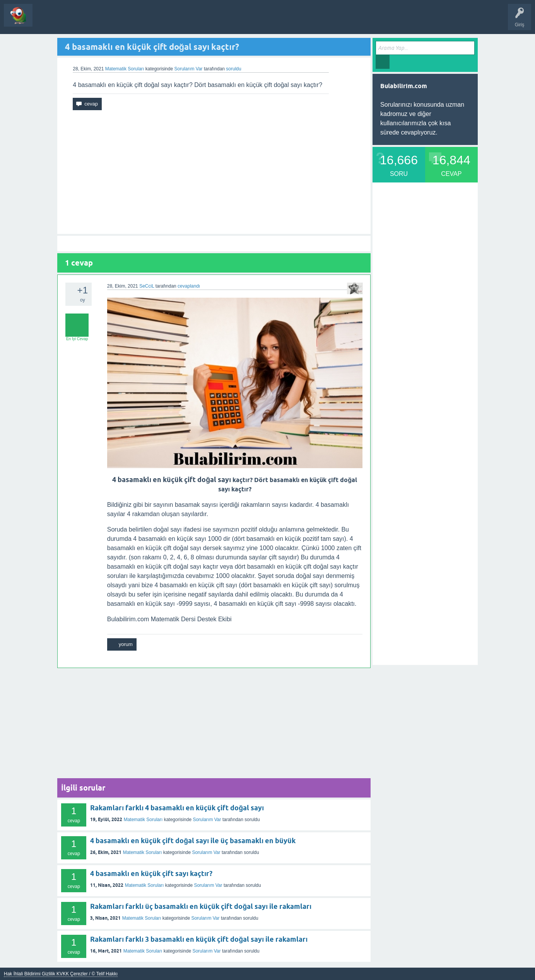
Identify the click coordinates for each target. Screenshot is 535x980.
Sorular (46, 21)
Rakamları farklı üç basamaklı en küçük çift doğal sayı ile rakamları (201, 906)
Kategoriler (74, 21)
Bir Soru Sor (106, 21)
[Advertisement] (214, 172)
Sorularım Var (207, 820)
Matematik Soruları (125, 69)
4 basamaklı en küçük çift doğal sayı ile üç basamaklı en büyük (193, 841)
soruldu (233, 69)
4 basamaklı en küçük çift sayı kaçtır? (151, 873)
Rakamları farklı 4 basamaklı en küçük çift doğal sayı (177, 808)
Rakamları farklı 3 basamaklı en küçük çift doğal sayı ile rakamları (199, 939)
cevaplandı (189, 286)
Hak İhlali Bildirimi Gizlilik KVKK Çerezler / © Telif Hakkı (61, 974)
